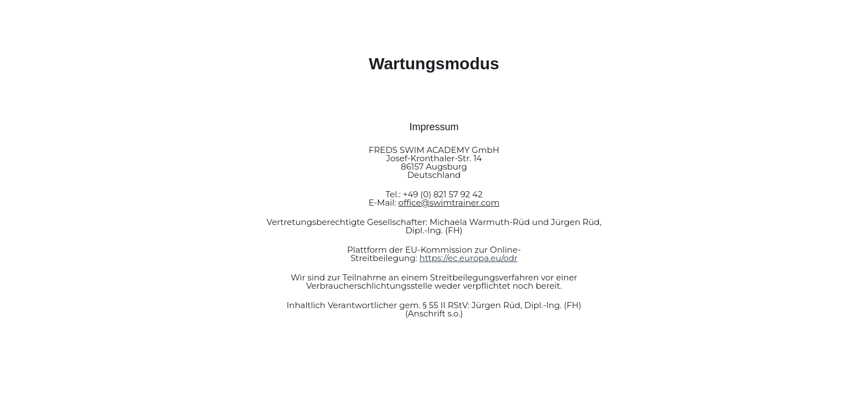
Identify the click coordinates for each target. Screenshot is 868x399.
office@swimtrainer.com (449, 203)
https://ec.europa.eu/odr (469, 258)
